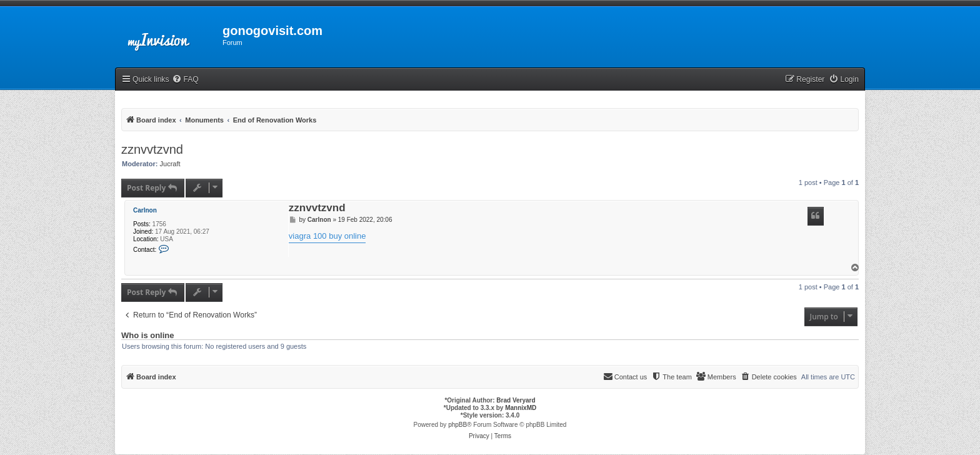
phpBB (457, 425)
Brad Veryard (516, 400)
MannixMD (521, 408)
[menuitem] (185, 80)
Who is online (148, 336)
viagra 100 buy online (327, 236)
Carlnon (145, 210)
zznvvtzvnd (152, 149)
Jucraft (170, 164)
